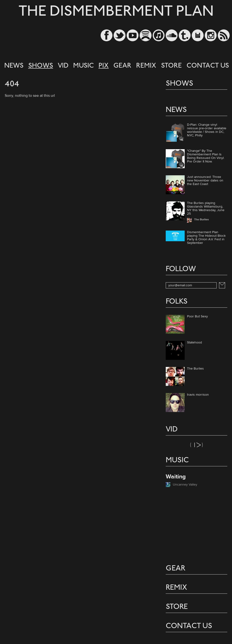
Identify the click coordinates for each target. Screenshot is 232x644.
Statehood (194, 343)
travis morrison (198, 395)
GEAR (122, 66)
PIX (104, 66)
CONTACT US (208, 66)
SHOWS (41, 66)
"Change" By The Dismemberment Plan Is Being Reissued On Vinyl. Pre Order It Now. (206, 156)
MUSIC (83, 66)
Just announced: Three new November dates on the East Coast (205, 181)
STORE (171, 66)
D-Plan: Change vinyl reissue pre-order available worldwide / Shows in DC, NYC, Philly (207, 130)
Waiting (176, 477)
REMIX (146, 66)
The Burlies (195, 369)
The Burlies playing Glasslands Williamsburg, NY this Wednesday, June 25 (206, 208)
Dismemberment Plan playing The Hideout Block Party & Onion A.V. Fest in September (206, 238)
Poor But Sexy (197, 317)
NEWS (14, 66)
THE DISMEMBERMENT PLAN (116, 12)
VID (63, 66)
